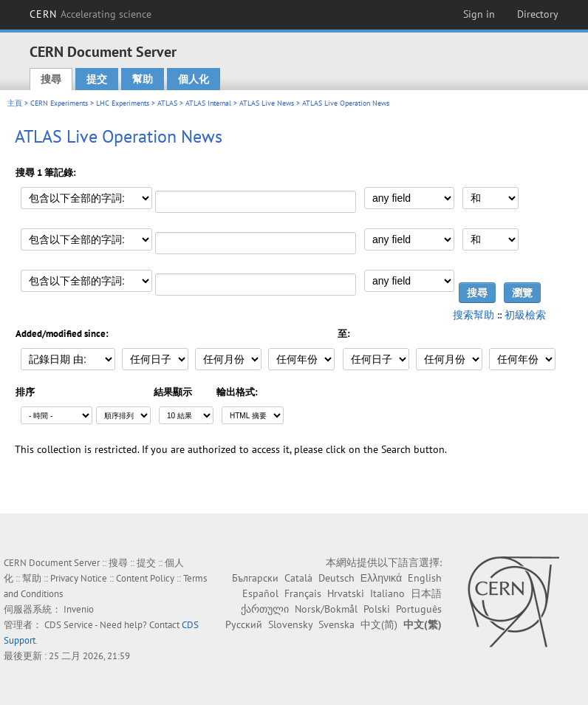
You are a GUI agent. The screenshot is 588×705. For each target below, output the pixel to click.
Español (260, 593)
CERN (91, 14)
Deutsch (336, 578)
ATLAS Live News (267, 103)
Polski (377, 609)
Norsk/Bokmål (326, 609)
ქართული (265, 609)
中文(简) (379, 624)
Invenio (79, 609)
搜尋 (51, 79)
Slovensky (290, 624)
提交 (97, 79)
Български (255, 578)
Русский (244, 624)
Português (419, 609)
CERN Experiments (59, 103)
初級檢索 (525, 315)
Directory (538, 14)
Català (298, 578)
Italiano (387, 593)
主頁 (15, 103)
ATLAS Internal (208, 103)
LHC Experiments (123, 103)
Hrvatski (346, 593)
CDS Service (69, 625)
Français (303, 593)
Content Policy (145, 578)
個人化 (194, 79)
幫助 (143, 79)
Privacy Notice (79, 578)
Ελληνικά (381, 578)
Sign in (479, 14)
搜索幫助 (474, 315)
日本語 (426, 593)
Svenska (336, 624)
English (425, 578)
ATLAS (167, 103)
